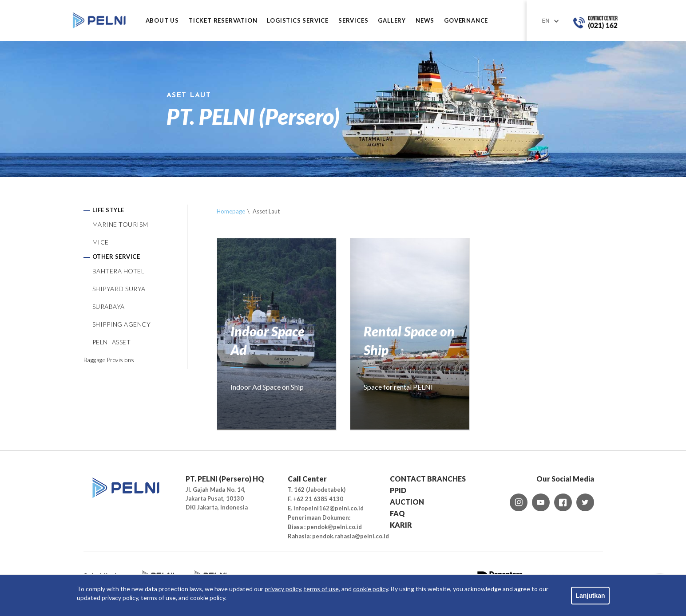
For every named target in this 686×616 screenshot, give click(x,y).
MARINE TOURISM (120, 224)
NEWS (425, 21)
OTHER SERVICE (116, 257)
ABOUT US (162, 21)
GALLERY (392, 21)
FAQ (397, 513)
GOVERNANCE (466, 21)
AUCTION (407, 502)
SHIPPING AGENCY (122, 324)
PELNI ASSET (112, 342)
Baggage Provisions (109, 360)
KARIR (401, 525)
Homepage (231, 211)
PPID (398, 490)
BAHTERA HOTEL (119, 271)
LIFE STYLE (108, 210)
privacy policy (283, 589)
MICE (101, 242)
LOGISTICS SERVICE (298, 21)
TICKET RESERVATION (223, 21)
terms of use (321, 589)
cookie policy (371, 589)
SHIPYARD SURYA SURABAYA (119, 298)
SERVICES (353, 21)
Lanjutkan (590, 596)
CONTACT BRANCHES (428, 479)
